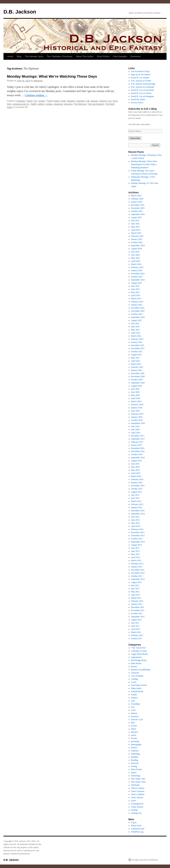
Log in (134, 822)
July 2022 (135, 323)
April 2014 (136, 526)
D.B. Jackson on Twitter (141, 81)
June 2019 (135, 411)
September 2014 (138, 514)
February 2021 (137, 367)
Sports (134, 773)
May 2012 (135, 592)
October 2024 (137, 242)
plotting (41, 104)
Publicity (135, 751)
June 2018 (135, 429)
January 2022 (137, 342)
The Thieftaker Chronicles (60, 56)
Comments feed (138, 829)
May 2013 (135, 554)
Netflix (34, 104)
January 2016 (137, 483)
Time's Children (138, 794)
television (69, 104)
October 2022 (137, 314)
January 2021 (137, 370)
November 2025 (138, 208)
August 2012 (137, 582)
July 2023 (135, 286)
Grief (133, 710)
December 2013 (138, 532)
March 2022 (136, 336)
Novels (134, 738)
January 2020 (137, 408)
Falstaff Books (137, 691)
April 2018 (136, 433)
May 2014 (135, 523)
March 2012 (136, 598)
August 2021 (137, 355)
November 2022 (138, 311)
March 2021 (136, 364)
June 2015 (135, 498)
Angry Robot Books (140, 654)
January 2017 (137, 445)
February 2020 (137, 405)
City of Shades (137, 676)
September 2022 (138, 317)
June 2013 (135, 551)
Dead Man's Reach (139, 685)
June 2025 (135, 224)
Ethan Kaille (136, 688)
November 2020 (138, 376)
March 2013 (136, 560)
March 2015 (136, 501)
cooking (135, 679)
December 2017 (138, 436)
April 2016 (136, 473)
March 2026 (136, 196)
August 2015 (137, 492)
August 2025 (137, 217)
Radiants (135, 757)
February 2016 (137, 479)
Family (29, 101)
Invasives (135, 716)
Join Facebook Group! (140, 71)
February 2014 (137, 529)
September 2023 (138, 280)
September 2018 (138, 423)
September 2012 (138, 579)
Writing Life (136, 813)
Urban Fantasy (137, 807)
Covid (134, 682)
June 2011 (135, 626)
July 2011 (135, 623)
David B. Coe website (140, 78)
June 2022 (135, 327)
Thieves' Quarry (138, 788)
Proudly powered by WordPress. (145, 860)
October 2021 (137, 352)
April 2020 (136, 398)
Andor (63, 101)
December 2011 (138, 607)
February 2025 (137, 236)
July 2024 (135, 252)
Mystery (135, 732)
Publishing (136, 754)
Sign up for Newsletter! (141, 74)
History (134, 713)
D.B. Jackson (20, 12)
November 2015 (138, 486)
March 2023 (136, 299)
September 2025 (138, 214)
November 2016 (138, 451)
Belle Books (136, 663)
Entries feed (136, 826)
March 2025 (136, 233)
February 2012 (137, 601)
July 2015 (135, 495)
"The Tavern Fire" (139, 648)
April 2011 (136, 629)
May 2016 (135, 470)
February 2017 (137, 442)
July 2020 (135, 389)
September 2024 (138, 246)
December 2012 (138, 570)
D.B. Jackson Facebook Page (143, 84)
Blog (19, 56)
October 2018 (137, 420)
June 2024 (135, 255)
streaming (58, 104)
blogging (71, 101)
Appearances (137, 657)
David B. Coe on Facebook (142, 90)
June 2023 (135, 289)
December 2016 (138, 448)
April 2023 (136, 295)
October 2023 (137, 277)
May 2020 (135, 395)
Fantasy (134, 698)
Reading (135, 760)
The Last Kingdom (96, 104)
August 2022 (137, 320)
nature (134, 735)
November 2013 (138, 536)
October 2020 (137, 380)
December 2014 (138, 511)
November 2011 (138, 610)
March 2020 (136, 401)
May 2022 (135, 330)
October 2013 (137, 539)
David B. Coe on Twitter (141, 93)
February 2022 (137, 339)
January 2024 (137, 270)
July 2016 (135, 464)
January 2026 (137, 202)
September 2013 (138, 542)
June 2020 (135, 392)
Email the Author (138, 99)
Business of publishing (141, 670)
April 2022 (136, 333)
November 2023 (138, 274)
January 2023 (137, 305)
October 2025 (137, 211)
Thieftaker (135, 785)
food (133, 701)
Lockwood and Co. (21, 104)
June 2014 (135, 520)
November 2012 (138, 573)
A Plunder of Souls (139, 651)
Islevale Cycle (137, 720)
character (80, 101)
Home (10, 56)
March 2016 (136, 476)
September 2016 (138, 458)
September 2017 (138, 439)
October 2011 (137, 613)
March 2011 (136, 632)
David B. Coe (105, 101)
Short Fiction (103, 56)
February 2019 (137, 414)
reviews (49, 104)
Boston (134, 667)
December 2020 (138, 373)
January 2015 (137, 507)
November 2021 (138, 348)
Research (135, 763)
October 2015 (137, 489)
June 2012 (135, 589)
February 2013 (137, 564)
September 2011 (138, 617)
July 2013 (135, 548)
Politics (134, 748)
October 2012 (137, 576)
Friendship (136, 704)
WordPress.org (137, 832)
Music (134, 729)
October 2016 (137, 454)
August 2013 (137, 545)
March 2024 (136, 264)
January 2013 (137, 567)
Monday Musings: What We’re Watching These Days (52, 76)
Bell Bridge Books (139, 660)
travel (133, 801)
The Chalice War (138, 779)
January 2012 (137, 604)
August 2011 (136, 620)
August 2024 (137, 249)
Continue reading (36, 95)
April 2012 (136, 595)
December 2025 (138, 205)
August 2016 (137, 461)
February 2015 (137, 504)
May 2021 (135, 358)
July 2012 (135, 585)
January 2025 (137, 239)
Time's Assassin (138, 791)
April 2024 (136, 261)
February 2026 (137, 199)
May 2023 (135, 292)
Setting (134, 766)
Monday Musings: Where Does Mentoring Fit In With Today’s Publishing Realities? (144, 164)
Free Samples (120, 56)
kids (133, 723)
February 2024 (137, 267)
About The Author (85, 56)
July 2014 (135, 517)
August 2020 (137, 386)
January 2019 (137, 417)
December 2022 (138, 308)
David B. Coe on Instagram (143, 96)
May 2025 (135, 227)
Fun (35, 101)
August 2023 (137, 283)
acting (57, 101)
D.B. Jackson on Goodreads (143, 87)
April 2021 (136, 361)
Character (21, 101)
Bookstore (136, 56)
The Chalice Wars (139, 782)
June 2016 (135, 467)
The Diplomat (80, 104)
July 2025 (135, 221)
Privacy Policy (137, 103)
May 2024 (135, 258)
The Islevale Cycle (34, 56)
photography (136, 744)
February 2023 (137, 302)
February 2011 (137, 635)
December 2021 (138, 345)
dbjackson (38, 81)
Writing (134, 810)
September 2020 (138, 383)
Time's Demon (137, 797)
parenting (135, 741)
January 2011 (137, 638)
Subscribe (135, 138)
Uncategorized (137, 804)
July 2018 (135, 426)
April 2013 (136, 557)
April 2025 (136, 230)
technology (136, 776)
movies (42, 101)
